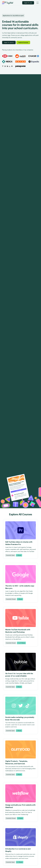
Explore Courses (23, 42)
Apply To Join (28, 3)
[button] (37, 3)
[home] (8, 3)
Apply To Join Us (9, 42)
